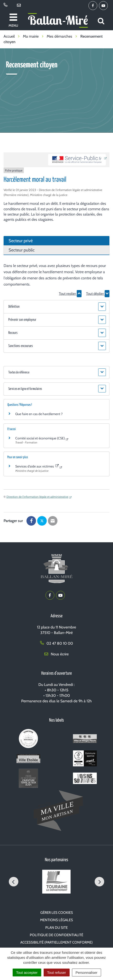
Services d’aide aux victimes (37, 466)
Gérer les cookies (57, 913)
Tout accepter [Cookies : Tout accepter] (27, 972)
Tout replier (70, 294)
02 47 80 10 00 (56, 643)
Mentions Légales (56, 920)
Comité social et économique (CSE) (40, 438)
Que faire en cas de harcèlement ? (39, 414)
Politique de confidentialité (56, 935)
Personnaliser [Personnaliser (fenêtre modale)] (87, 972)
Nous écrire (56, 654)
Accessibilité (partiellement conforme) (56, 942)
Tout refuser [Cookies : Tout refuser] (57, 972)
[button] (56, 307)
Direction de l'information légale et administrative (37, 497)
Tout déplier (98, 294)
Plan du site (56, 928)
